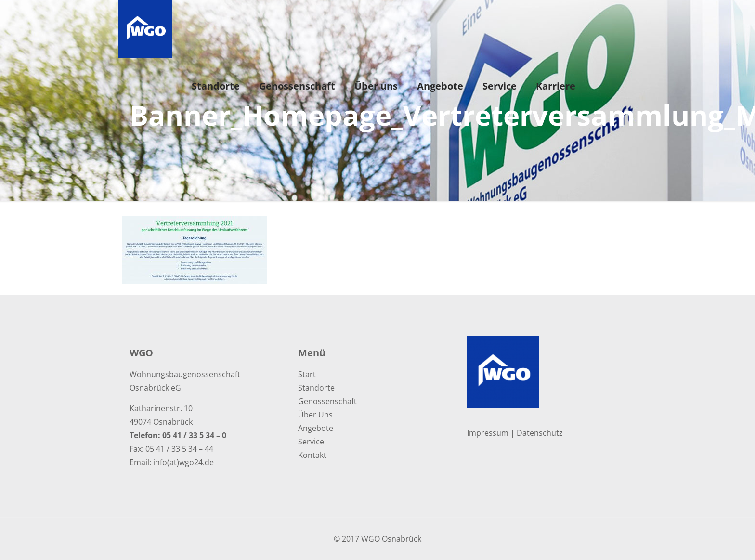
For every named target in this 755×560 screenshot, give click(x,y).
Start (307, 374)
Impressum (488, 433)
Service (311, 442)
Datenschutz (540, 433)
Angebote (316, 428)
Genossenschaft (327, 401)
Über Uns (315, 415)
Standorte (316, 388)
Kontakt (312, 455)
